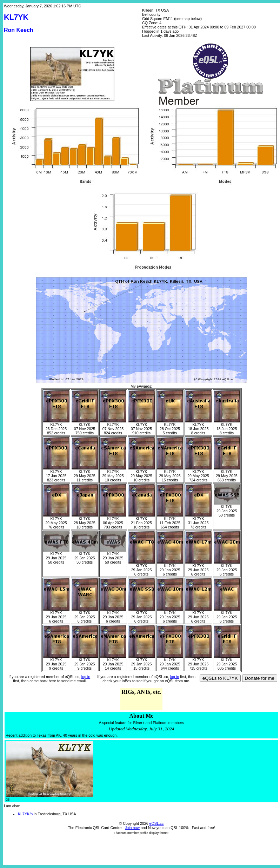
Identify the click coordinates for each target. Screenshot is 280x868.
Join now (132, 828)
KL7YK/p (25, 814)
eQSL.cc (157, 823)
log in (86, 677)
